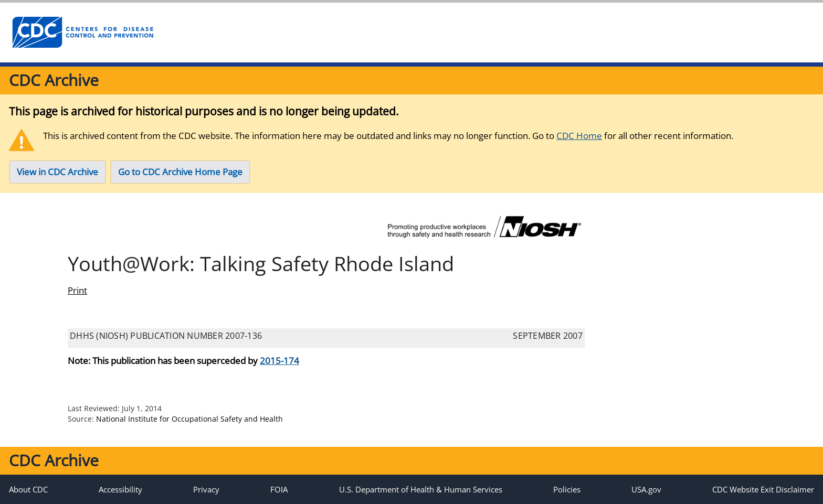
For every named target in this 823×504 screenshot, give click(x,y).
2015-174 (279, 361)
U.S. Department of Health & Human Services (421, 489)
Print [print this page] (77, 290)
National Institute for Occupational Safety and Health (189, 419)
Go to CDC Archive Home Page (180, 172)
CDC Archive (54, 80)
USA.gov (646, 489)
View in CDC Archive (57, 172)
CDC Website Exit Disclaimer (763, 489)
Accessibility (120, 489)
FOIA (279, 489)
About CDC (28, 489)
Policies (567, 489)
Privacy (206, 489)
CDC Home (579, 136)
